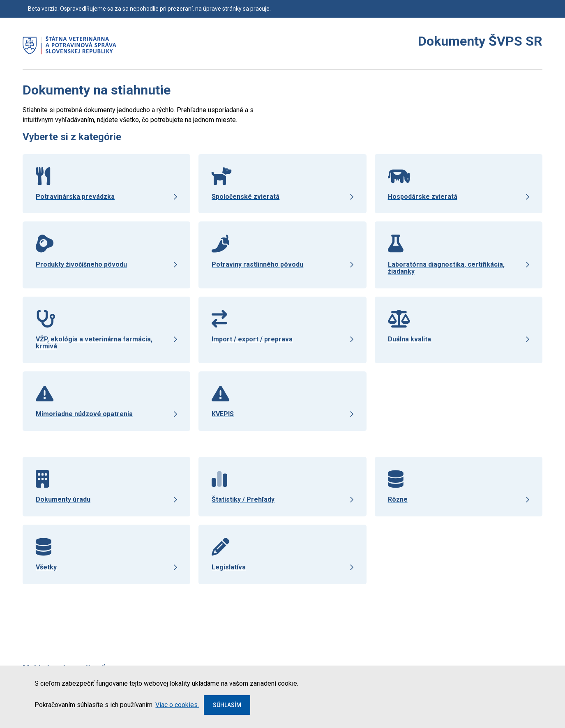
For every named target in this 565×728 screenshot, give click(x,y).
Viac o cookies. (177, 705)
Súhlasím (227, 705)
